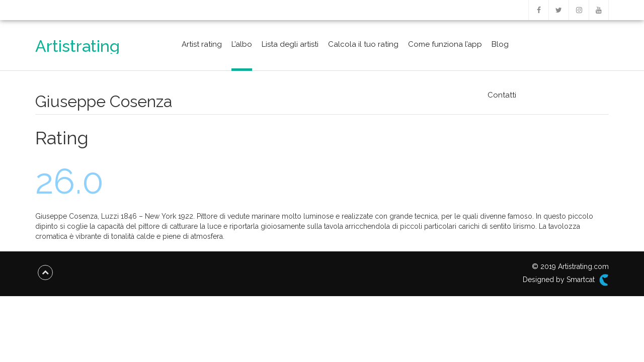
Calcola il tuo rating (363, 44)
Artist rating (202, 44)
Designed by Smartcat (566, 280)
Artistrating (77, 46)
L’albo (242, 44)
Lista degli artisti (290, 44)
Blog (500, 44)
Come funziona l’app (445, 44)
